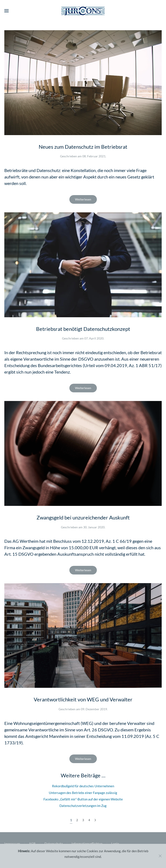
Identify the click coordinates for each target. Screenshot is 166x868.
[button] (6, 11)
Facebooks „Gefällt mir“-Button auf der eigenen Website (83, 799)
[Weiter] (95, 820)
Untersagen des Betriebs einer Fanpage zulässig (83, 793)
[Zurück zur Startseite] (83, 11)
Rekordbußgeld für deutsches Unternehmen (83, 786)
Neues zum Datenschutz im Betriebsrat (83, 147)
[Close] (160, 856)
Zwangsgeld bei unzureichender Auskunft (83, 517)
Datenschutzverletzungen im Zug (83, 806)
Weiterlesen (83, 199)
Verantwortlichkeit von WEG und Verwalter (83, 699)
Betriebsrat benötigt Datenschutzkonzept (83, 329)
